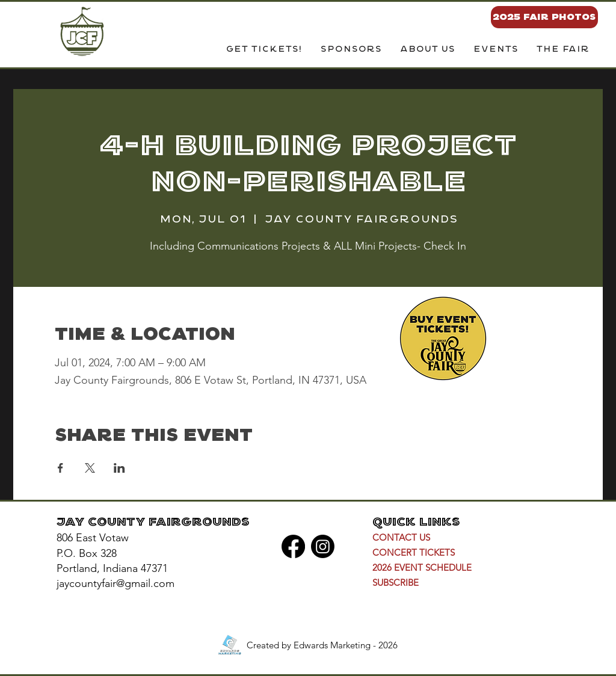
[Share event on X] (90, 468)
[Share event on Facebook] (60, 468)
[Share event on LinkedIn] (119, 468)
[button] (427, 50)
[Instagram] (323, 546)
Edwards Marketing (332, 645)
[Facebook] (293, 546)
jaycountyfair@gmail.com (115, 583)
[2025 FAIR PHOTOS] (544, 17)
